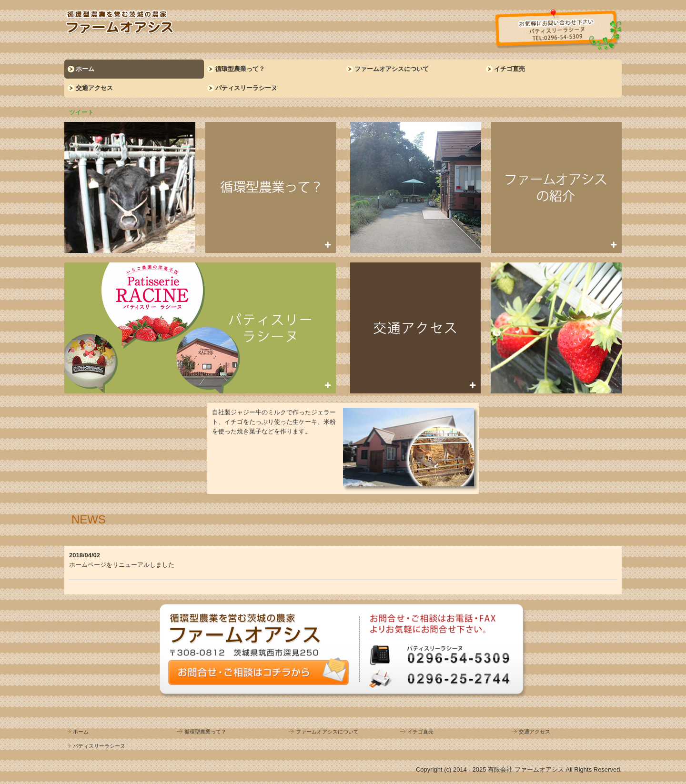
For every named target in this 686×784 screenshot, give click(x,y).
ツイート (81, 112)
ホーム (85, 69)
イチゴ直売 (509, 69)
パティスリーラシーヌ (246, 88)
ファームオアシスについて (392, 69)
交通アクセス (94, 88)
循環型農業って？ (240, 69)
